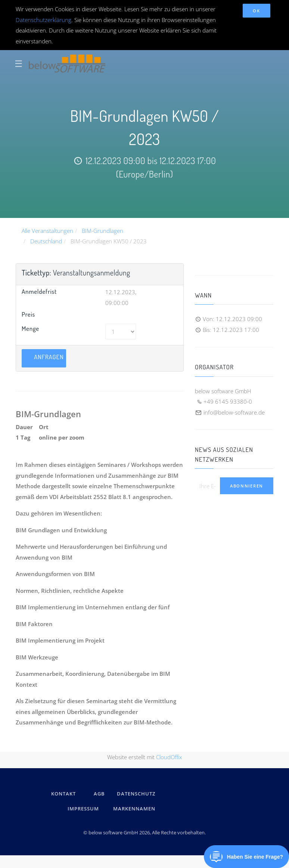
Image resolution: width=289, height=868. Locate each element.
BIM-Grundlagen (102, 231)
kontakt (63, 794)
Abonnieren (247, 486)
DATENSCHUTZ (136, 794)
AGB (99, 794)
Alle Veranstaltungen (47, 231)
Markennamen (134, 809)
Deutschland (46, 241)
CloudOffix (169, 757)
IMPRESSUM (84, 809)
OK (256, 11)
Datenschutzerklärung (43, 20)
